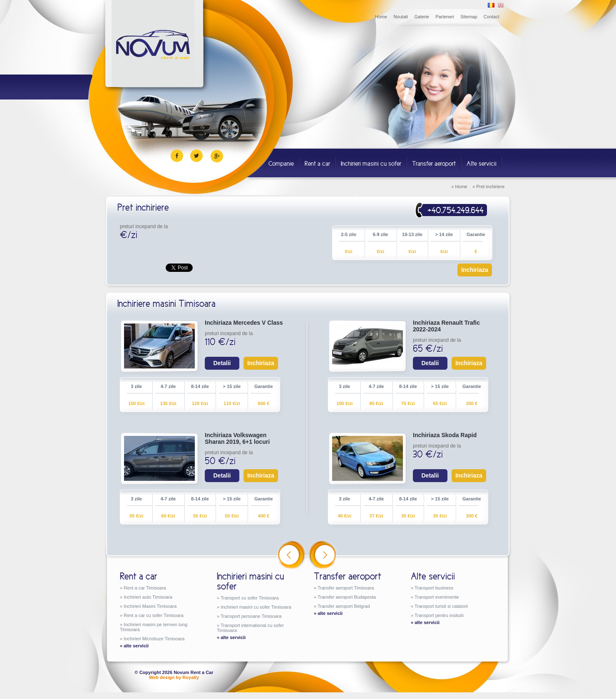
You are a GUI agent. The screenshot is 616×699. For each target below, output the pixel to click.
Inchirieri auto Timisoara (148, 597)
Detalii (222, 363)
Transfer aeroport (434, 163)
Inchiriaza (475, 270)
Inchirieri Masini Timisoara (150, 606)
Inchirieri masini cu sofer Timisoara (256, 607)
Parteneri (445, 17)
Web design (162, 677)
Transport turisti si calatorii (441, 606)
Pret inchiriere (490, 187)
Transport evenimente (437, 597)
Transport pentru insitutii (439, 615)
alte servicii (136, 646)
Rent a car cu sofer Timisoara (154, 615)
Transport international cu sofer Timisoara (250, 628)
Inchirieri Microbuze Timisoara (154, 639)
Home (381, 17)
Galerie (422, 17)
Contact (492, 17)
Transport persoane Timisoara (251, 616)
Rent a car (317, 163)
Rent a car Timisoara (145, 588)
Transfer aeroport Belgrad (344, 606)
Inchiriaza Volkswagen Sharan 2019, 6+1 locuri (237, 438)
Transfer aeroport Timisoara (346, 588)
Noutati (401, 17)
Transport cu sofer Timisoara (250, 598)
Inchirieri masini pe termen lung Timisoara (154, 627)
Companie (281, 163)
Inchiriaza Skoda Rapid (445, 435)
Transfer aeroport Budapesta (347, 597)
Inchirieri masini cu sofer (371, 163)
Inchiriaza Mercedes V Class (244, 323)
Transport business (434, 588)
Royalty (191, 677)
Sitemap (469, 17)
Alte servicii (482, 163)
